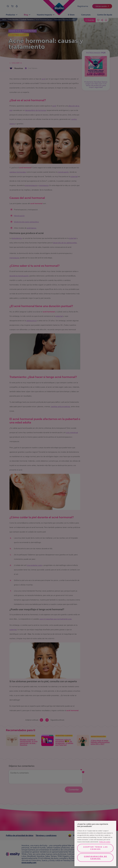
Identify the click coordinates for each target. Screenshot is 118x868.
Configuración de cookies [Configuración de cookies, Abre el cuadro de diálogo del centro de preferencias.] (96, 858)
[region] (95, 843)
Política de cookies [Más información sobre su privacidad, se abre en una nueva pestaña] (105, 842)
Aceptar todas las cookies (96, 848)
